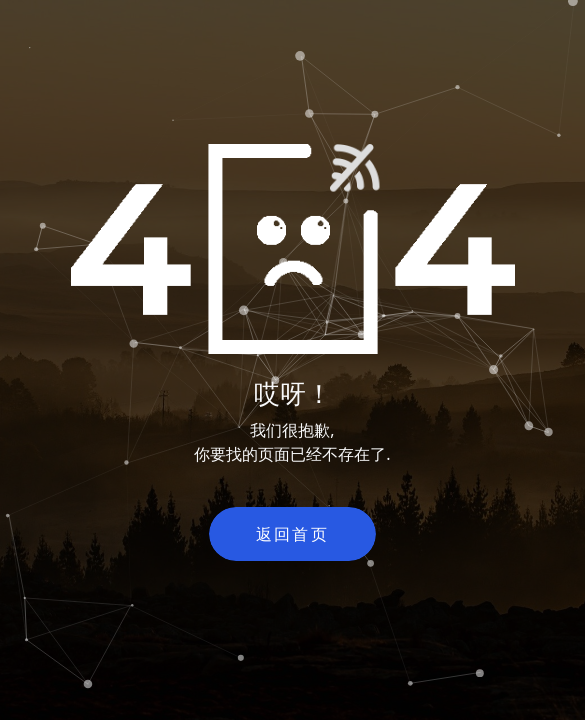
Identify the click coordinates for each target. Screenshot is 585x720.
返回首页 (293, 534)
